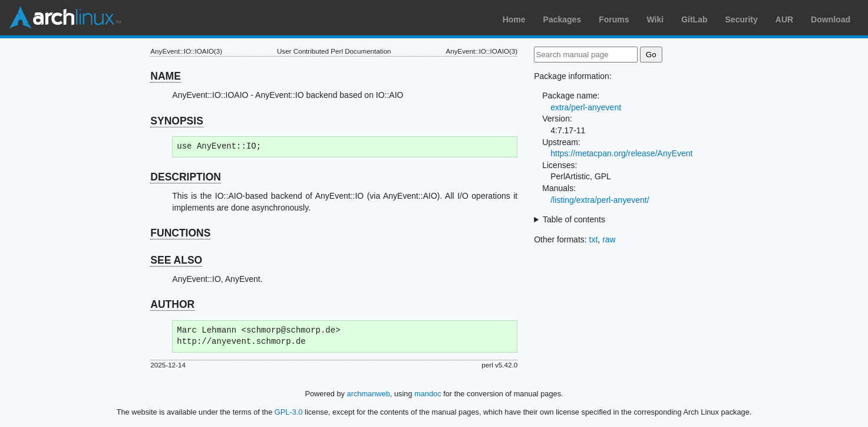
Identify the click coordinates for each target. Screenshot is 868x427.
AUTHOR (172, 304)
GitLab (694, 19)
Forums (614, 19)
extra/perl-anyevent (586, 107)
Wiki (656, 19)
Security (742, 19)
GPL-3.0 (289, 412)
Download (831, 19)
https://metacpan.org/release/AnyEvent (621, 153)
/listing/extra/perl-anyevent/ (600, 200)
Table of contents (574, 219)
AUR (784, 19)
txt (594, 239)
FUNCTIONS (180, 233)
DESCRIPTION (186, 177)
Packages (562, 19)
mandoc (428, 394)
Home (514, 19)
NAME (166, 76)
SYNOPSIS (176, 121)
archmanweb (369, 394)
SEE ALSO (176, 260)
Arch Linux (65, 18)
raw (609, 239)
